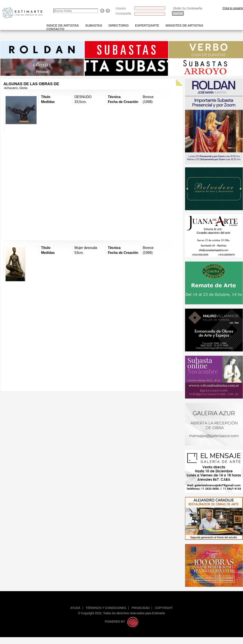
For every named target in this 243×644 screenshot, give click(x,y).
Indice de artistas (63, 25)
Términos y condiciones (106, 608)
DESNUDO (83, 97)
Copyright (164, 608)
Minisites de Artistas (184, 25)
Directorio (119, 25)
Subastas (94, 25)
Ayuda (75, 608)
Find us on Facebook (108, 11)
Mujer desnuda (86, 248)
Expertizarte (147, 25)
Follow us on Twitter (102, 11)
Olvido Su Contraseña (187, 8)
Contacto (55, 29)
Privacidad (141, 608)
